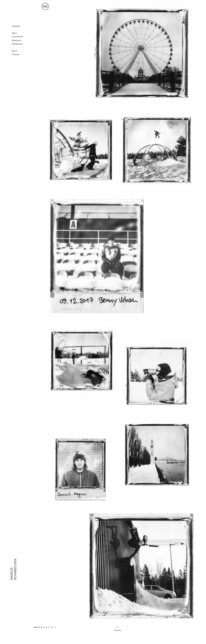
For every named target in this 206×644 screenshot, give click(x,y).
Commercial (17, 37)
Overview (16, 26)
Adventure (16, 40)
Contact (16, 54)
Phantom (118, 630)
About (15, 51)
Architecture (17, 44)
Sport (14, 33)
